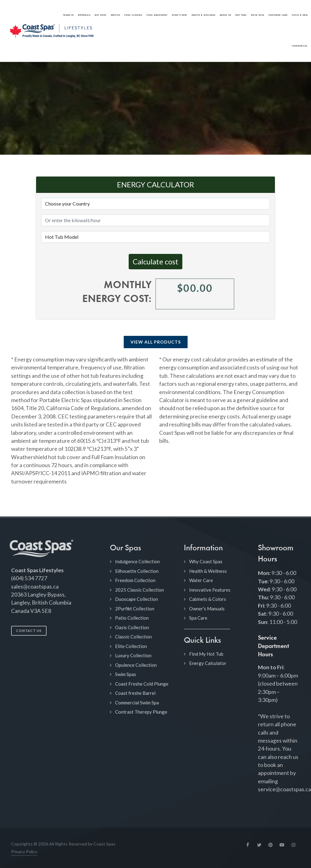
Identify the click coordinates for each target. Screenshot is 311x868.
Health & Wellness (208, 571)
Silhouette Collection (137, 571)
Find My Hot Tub (206, 654)
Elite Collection (131, 646)
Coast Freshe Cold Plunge (142, 684)
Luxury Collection (133, 655)
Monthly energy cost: (117, 292)
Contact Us (29, 631)
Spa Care (198, 618)
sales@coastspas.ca (35, 587)
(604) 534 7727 (29, 578)
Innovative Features (210, 590)
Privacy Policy (24, 852)
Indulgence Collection (137, 561)
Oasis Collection (132, 627)
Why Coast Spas (206, 561)
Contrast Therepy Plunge (141, 712)
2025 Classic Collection (139, 590)
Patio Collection (132, 618)
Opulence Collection (136, 665)
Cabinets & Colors (208, 599)
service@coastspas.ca (284, 789)
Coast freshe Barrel (135, 693)
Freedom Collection (135, 580)
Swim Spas (126, 674)
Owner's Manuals (207, 609)
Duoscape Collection (137, 599)
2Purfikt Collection (135, 609)
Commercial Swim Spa (137, 703)
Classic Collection (133, 637)
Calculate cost (155, 261)
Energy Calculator (208, 663)
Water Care (201, 580)
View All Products (156, 342)
